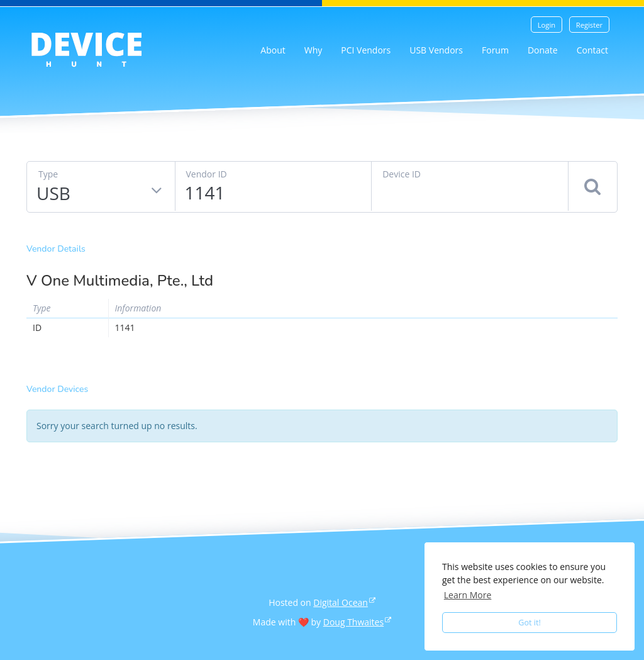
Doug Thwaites (353, 622)
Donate (543, 50)
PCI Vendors (366, 50)
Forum (495, 50)
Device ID (402, 174)
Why (314, 50)
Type (48, 174)
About (273, 50)
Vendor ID (207, 174)
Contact (592, 50)
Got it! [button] (530, 623)
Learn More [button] (468, 595)
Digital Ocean (341, 602)
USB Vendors (436, 50)
